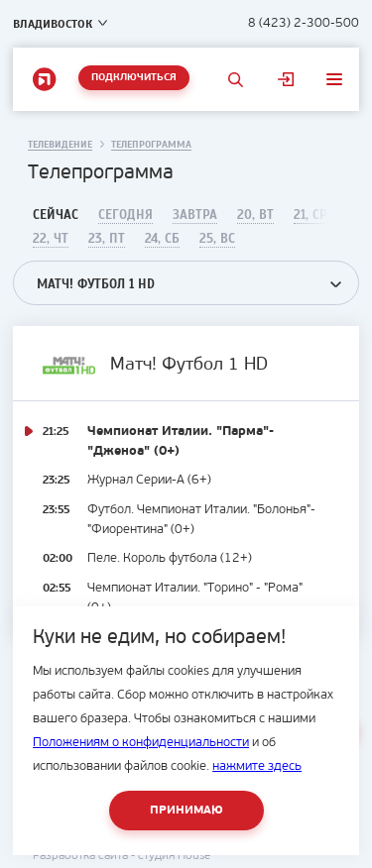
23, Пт (107, 239)
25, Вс (217, 239)
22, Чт (51, 239)
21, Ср (310, 215)
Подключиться (134, 78)
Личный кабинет (286, 79)
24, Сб (162, 239)
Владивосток (53, 24)
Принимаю (186, 811)
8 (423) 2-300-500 (304, 23)
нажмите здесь (257, 766)
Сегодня (125, 215)
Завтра (195, 215)
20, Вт (255, 215)
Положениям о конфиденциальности (141, 743)
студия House (174, 856)
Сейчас (56, 215)
